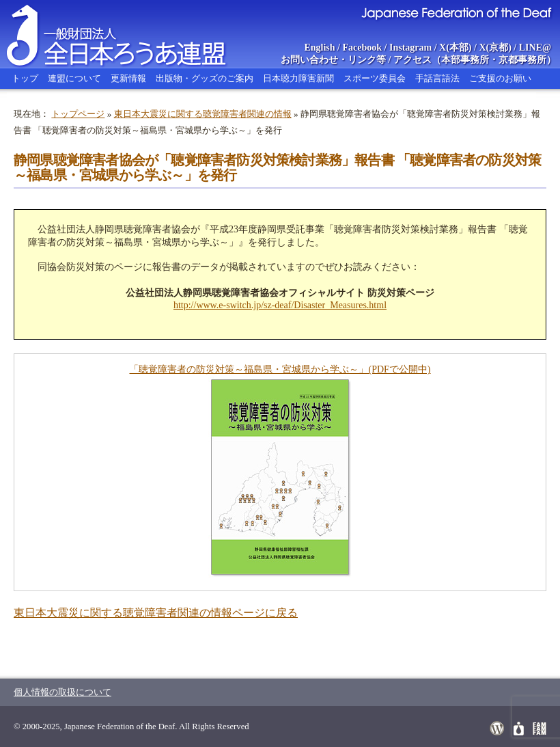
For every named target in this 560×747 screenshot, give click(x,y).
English (319, 47)
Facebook (363, 47)
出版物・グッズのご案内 (205, 78)
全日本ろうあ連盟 (129, 34)
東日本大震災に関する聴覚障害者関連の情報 (203, 114)
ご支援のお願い (500, 78)
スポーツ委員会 (375, 78)
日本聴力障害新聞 (298, 78)
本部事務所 (465, 60)
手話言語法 (437, 78)
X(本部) (455, 47)
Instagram (410, 47)
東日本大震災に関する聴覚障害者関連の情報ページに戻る (156, 613)
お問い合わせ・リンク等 (333, 60)
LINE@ (535, 47)
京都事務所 (522, 60)
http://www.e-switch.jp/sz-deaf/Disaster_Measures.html (280, 305)
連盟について (74, 78)
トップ (25, 78)
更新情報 (128, 78)
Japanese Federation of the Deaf (456, 12)
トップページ (78, 114)
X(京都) (495, 47)
